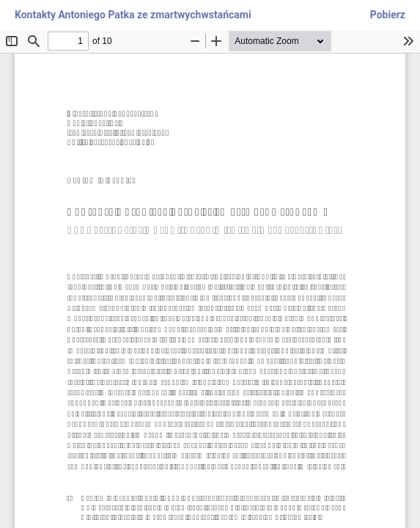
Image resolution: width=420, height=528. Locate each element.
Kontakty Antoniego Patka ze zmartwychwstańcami (133, 15)
